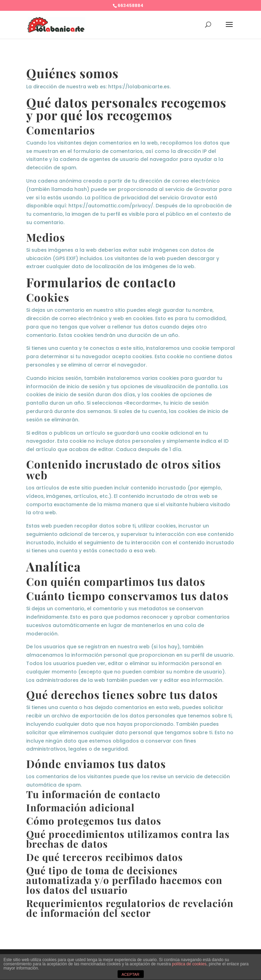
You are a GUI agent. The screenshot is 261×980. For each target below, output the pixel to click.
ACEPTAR (130, 974)
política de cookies (189, 964)
